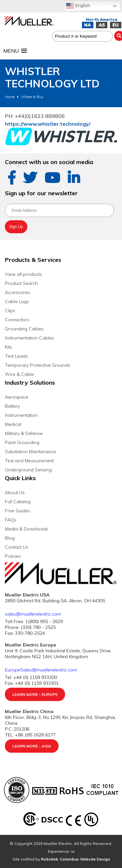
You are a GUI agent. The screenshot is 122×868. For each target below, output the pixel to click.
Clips (10, 311)
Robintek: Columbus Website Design (75, 859)
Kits (8, 347)
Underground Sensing (28, 470)
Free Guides (18, 511)
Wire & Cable (19, 374)
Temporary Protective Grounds (38, 365)
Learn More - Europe (35, 694)
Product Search (21, 283)
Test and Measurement (29, 461)
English (78, 6)
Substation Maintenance (30, 452)
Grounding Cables (24, 329)
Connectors (17, 320)
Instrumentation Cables (29, 338)
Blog (10, 538)
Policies (13, 556)
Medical (13, 424)
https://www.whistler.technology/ (48, 124)
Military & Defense (24, 433)
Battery (12, 406)
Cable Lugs (17, 301)
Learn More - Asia (32, 746)
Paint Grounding (22, 442)
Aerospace (17, 397)
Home (10, 97)
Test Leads (16, 356)
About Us (15, 492)
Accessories (18, 292)
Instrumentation (21, 415)
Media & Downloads (27, 529)
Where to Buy (32, 97)
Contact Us (17, 547)
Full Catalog (18, 502)
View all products (23, 274)
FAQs (11, 520)
